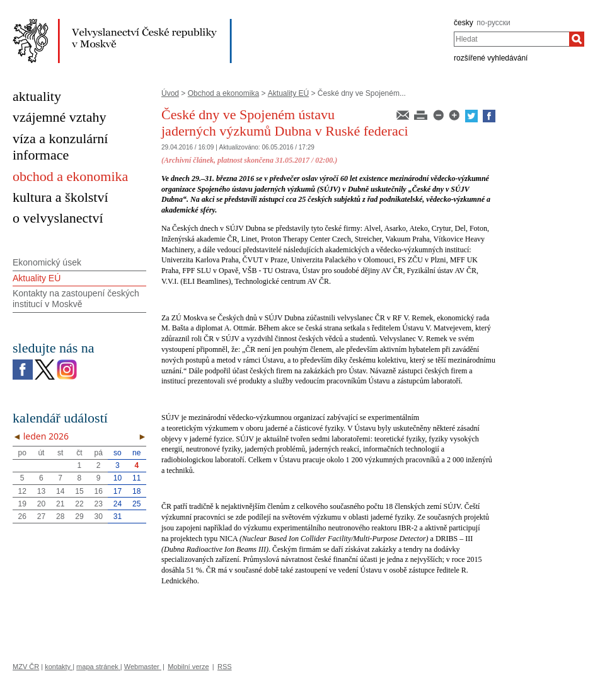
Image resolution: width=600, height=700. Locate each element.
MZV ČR (26, 667)
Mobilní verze (188, 667)
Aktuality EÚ (288, 93)
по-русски (493, 23)
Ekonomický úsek (47, 262)
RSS (225, 667)
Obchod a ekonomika (223, 93)
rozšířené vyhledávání (491, 58)
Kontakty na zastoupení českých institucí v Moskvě (76, 299)
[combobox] (511, 39)
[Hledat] (577, 39)
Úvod (170, 93)
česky (464, 23)
